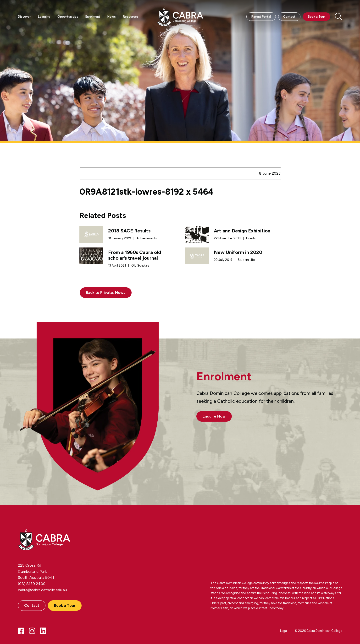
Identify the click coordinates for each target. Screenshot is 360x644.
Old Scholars (140, 266)
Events (251, 238)
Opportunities (68, 17)
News (112, 17)
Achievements (147, 238)
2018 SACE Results (129, 231)
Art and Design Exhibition (242, 231)
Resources (131, 17)
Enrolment (93, 17)
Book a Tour (316, 17)
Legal (284, 631)
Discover (24, 17)
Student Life (246, 260)
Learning (44, 17)
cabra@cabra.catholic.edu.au (42, 590)
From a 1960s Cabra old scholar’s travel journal (135, 255)
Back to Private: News (106, 292)
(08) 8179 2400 (32, 584)
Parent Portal (261, 17)
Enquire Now (214, 416)
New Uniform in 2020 (238, 252)
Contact (289, 17)
